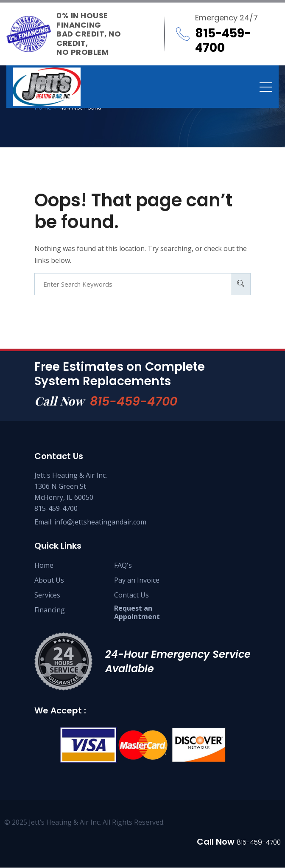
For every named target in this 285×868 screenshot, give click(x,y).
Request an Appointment (137, 613)
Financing (50, 610)
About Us (49, 581)
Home (44, 566)
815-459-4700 (136, 401)
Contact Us (131, 595)
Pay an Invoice (137, 581)
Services (47, 595)
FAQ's (123, 566)
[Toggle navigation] (266, 87)
